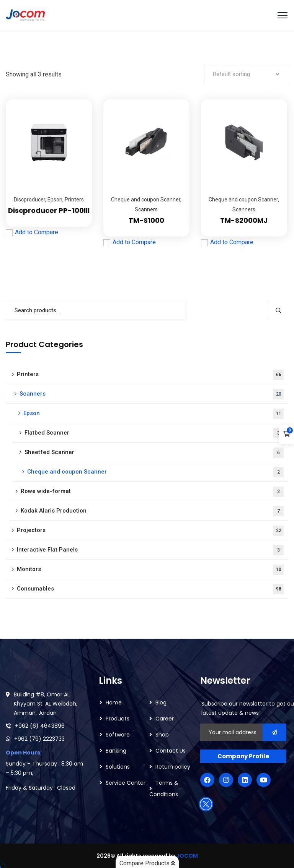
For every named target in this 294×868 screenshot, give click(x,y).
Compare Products (147, 863)
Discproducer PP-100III (49, 210)
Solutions (118, 767)
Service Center (126, 783)
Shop (162, 735)
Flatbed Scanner (154, 433)
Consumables (150, 589)
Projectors (150, 531)
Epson (55, 200)
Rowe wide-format (152, 492)
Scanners (146, 209)
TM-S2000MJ (244, 220)
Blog (161, 703)
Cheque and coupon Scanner (146, 200)
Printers (74, 200)
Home (114, 703)
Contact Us (171, 751)
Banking (116, 751)
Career (165, 719)
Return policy (173, 767)
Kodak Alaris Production (152, 511)
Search (278, 310)
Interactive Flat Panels (150, 550)
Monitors (150, 570)
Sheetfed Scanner (154, 453)
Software (118, 735)
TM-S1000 (146, 220)
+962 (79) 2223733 (39, 739)
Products (118, 719)
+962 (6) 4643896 (40, 726)
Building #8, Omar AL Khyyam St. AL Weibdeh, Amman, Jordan (46, 704)
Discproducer (29, 200)
